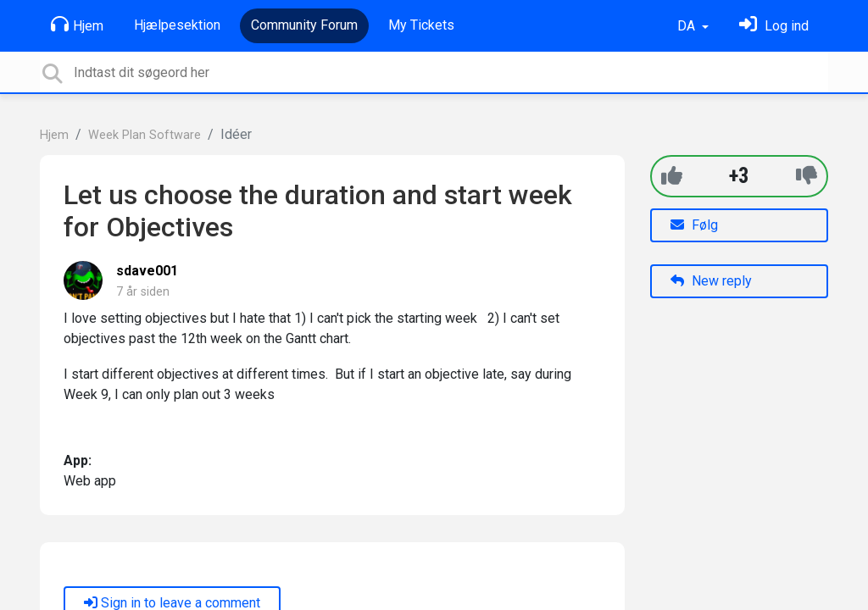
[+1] (672, 176)
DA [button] (688, 26)
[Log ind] (774, 26)
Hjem (77, 25)
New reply (711, 281)
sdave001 (147, 271)
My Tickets (421, 25)
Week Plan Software (145, 135)
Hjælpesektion (177, 25)
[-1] (807, 176)
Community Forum (304, 25)
